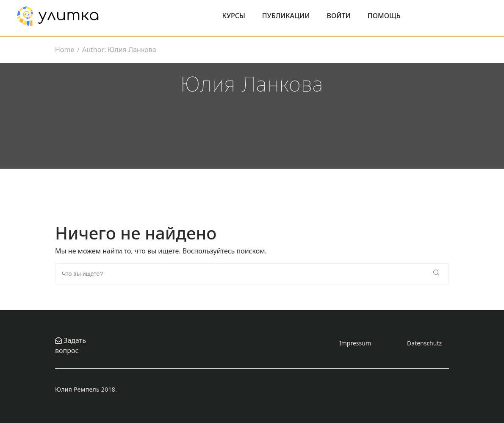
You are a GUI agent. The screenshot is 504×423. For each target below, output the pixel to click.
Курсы (234, 16)
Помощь (384, 16)
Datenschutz (424, 343)
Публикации (286, 16)
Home (65, 50)
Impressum (355, 343)
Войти (339, 16)
